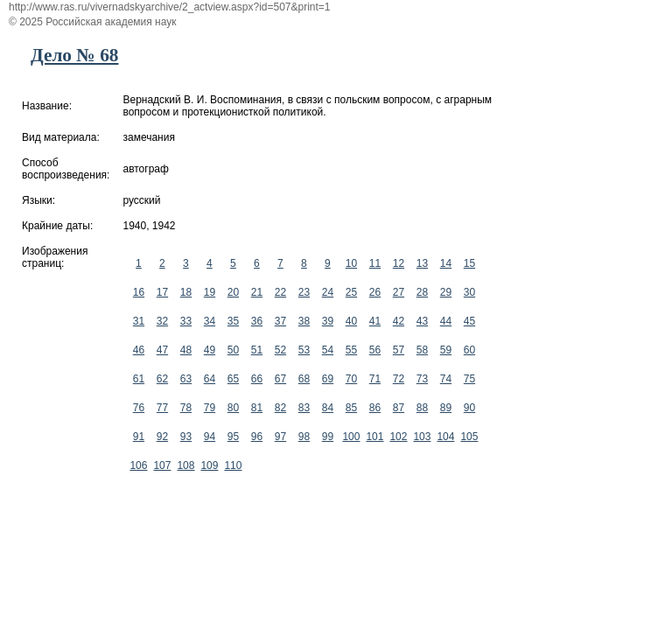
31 (139, 321)
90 (469, 408)
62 (162, 379)
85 (351, 408)
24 (328, 292)
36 (257, 321)
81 (257, 408)
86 (375, 408)
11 (375, 263)
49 (210, 350)
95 (233, 437)
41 (375, 321)
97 (280, 437)
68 (304, 379)
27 (399, 292)
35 (233, 321)
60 (469, 350)
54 (328, 350)
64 (210, 379)
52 (280, 350)
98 (304, 437)
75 (469, 379)
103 (422, 437)
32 (162, 321)
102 (398, 437)
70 (351, 379)
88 (422, 408)
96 (257, 437)
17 (162, 292)
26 (375, 292)
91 (139, 437)
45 (469, 321)
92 (162, 437)
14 (446, 263)
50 (233, 350)
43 (422, 321)
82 (280, 408)
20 (233, 292)
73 (422, 379)
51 (257, 350)
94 (210, 437)
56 (375, 350)
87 (399, 408)
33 (186, 321)
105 (469, 437)
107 (162, 465)
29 (446, 292)
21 (257, 292)
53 (304, 350)
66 (257, 379)
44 (446, 321)
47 (162, 350)
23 (304, 292)
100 (351, 437)
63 (186, 379)
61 (139, 379)
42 (399, 321)
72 (399, 379)
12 (399, 263)
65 (233, 379)
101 (374, 437)
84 (328, 408)
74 (446, 379)
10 (351, 263)
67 (280, 379)
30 (469, 292)
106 (138, 465)
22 (280, 292)
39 (328, 321)
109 (209, 465)
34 (210, 321)
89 (446, 408)
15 (469, 263)
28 (422, 292)
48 (186, 350)
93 (186, 437)
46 (139, 350)
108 (185, 465)
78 (186, 408)
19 (210, 292)
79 (210, 408)
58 (422, 350)
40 (351, 321)
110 (233, 465)
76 (139, 408)
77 (162, 408)
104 (445, 437)
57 (399, 350)
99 (328, 437)
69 (328, 379)
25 (351, 292)
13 (422, 263)
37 (280, 321)
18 (186, 292)
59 (446, 350)
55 (351, 350)
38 (304, 321)
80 (233, 408)
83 (304, 408)
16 (139, 292)
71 (375, 379)
